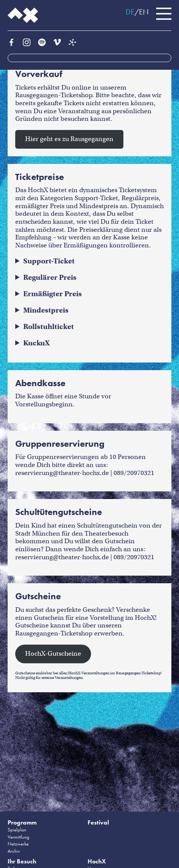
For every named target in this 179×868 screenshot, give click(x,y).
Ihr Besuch (22, 861)
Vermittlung (18, 837)
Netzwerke (18, 844)
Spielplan (17, 830)
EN (144, 12)
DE (130, 12)
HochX (97, 861)
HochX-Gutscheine (53, 654)
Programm (22, 822)
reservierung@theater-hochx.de (62, 473)
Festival (98, 822)
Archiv (14, 851)
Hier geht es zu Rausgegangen (69, 139)
